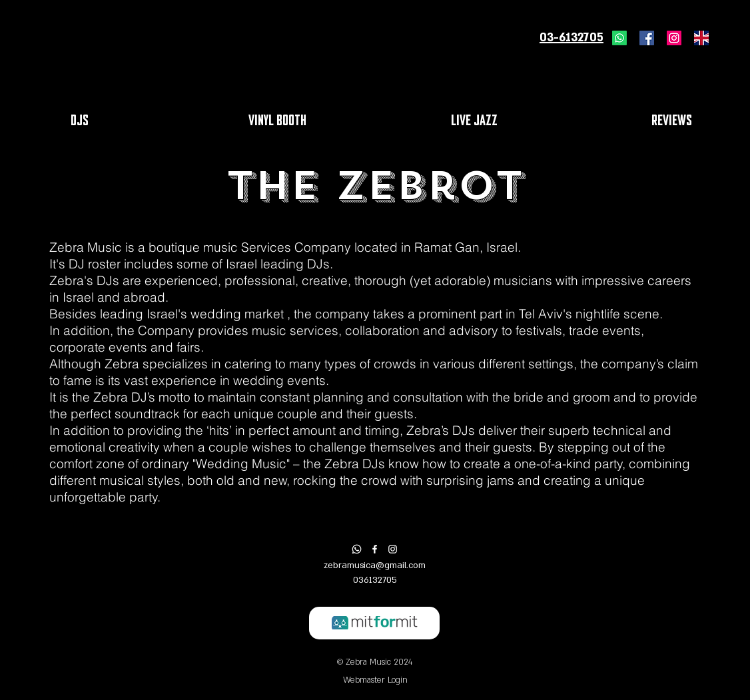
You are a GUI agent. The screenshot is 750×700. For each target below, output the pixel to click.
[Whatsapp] (619, 38)
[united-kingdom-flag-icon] (701, 38)
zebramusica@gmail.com (375, 565)
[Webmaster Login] (375, 680)
